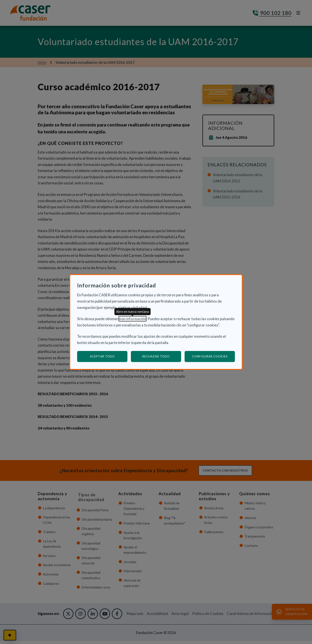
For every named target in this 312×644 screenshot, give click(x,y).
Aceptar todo (102, 356)
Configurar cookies (214, 356)
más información (132, 319)
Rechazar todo (156, 356)
